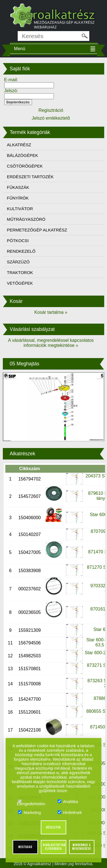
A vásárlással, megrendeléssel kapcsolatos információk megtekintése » (51, 343)
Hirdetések (70, 813)
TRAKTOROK (20, 272)
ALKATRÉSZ (19, 145)
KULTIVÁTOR (20, 209)
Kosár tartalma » (51, 312)
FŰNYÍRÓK (18, 198)
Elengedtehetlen (31, 802)
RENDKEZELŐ (21, 251)
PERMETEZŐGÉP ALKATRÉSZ (37, 230)
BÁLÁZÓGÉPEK (23, 155)
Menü (20, 49)
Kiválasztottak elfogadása (54, 847)
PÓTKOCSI (18, 241)
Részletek (53, 827)
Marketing (29, 813)
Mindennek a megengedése (82, 847)
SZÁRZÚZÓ (18, 262)
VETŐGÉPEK (20, 283)
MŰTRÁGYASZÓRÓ (26, 219)
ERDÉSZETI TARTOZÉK (30, 177)
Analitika (68, 802)
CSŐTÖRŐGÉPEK (25, 166)
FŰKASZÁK (18, 187)
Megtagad (25, 847)
